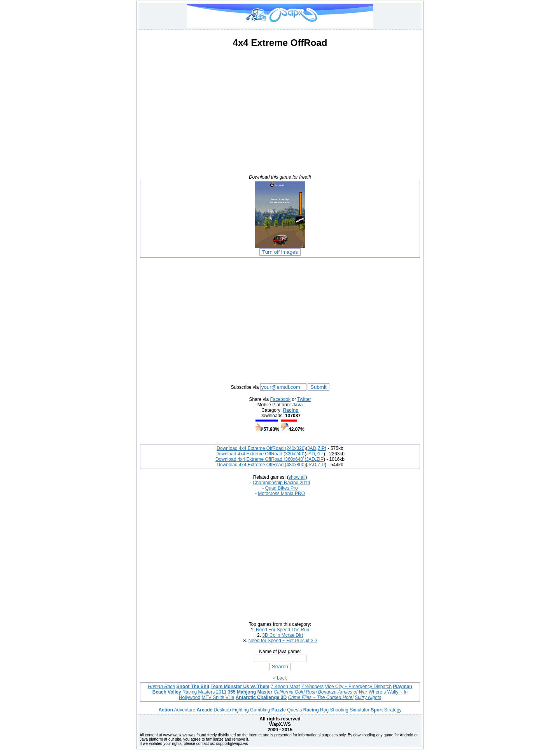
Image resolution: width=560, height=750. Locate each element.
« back (280, 678)
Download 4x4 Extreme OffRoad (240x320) (261, 448)
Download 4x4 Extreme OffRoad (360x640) (260, 459)
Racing (291, 410)
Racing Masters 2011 (204, 692)
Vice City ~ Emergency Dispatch (359, 687)
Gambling (260, 710)
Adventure (185, 710)
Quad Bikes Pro (282, 488)
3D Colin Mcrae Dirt (283, 635)
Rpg (324, 710)
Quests (294, 710)
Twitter (304, 399)
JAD (312, 448)
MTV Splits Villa (218, 697)
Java (298, 405)
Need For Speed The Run (283, 630)
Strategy (393, 710)
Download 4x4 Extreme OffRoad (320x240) (260, 454)
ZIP (321, 448)
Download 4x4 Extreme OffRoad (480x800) (261, 465)
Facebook (280, 399)
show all (297, 477)
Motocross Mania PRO (281, 494)
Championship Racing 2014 (281, 483)
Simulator (360, 710)
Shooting (339, 710)
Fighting (241, 710)
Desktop (222, 710)
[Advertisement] (280, 109)
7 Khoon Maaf (285, 687)
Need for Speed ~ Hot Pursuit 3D (283, 641)
